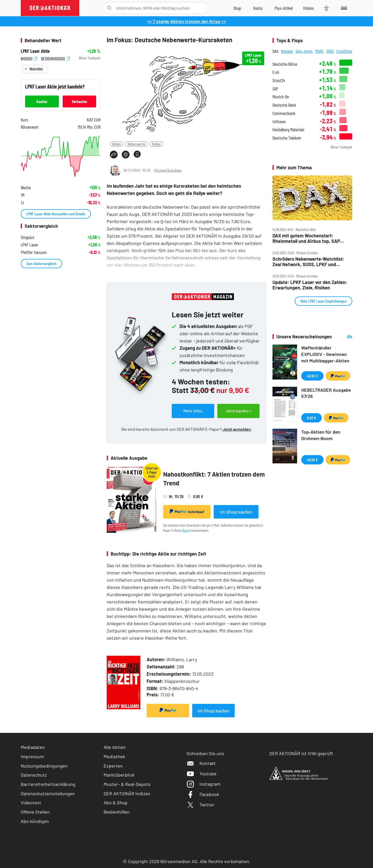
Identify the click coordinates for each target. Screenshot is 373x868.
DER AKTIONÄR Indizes (127, 793)
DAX (275, 51)
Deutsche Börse (285, 64)
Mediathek (114, 756)
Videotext (31, 803)
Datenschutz (34, 775)
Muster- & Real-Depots (127, 784)
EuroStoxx (344, 51)
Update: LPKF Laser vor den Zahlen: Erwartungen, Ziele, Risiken (310, 285)
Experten (113, 766)
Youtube (202, 774)
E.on (276, 72)
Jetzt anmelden (237, 429)
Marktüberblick (119, 775)
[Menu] (343, 8)
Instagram (203, 784)
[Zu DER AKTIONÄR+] (284, 8)
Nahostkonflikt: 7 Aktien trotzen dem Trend (214, 479)
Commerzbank (284, 113)
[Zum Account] (258, 8)
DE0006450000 (55, 58)
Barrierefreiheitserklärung (48, 784)
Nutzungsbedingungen (44, 766)
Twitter (200, 805)
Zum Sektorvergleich (41, 263)
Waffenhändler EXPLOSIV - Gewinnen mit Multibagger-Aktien (325, 354)
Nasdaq (287, 51)
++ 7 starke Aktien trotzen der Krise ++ (187, 21)
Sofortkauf (187, 512)
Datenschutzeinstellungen (48, 794)
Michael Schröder (168, 170)
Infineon (279, 122)
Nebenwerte (137, 144)
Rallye (156, 144)
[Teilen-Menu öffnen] (114, 155)
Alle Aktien (115, 747)
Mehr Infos (193, 411)
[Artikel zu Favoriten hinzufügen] (137, 154)
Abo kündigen (35, 821)
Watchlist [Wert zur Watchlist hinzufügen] (36, 69)
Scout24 (279, 80)
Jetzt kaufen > (238, 411)
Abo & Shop (116, 803)
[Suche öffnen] (109, 8)
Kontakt (201, 763)
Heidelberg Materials (288, 130)
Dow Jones (304, 51)
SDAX (330, 51)
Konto (186, 530)
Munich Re (281, 97)
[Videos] (308, 8)
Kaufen (42, 101)
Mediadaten (33, 747)
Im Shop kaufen (236, 512)
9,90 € (311, 418)
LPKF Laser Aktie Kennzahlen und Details (56, 214)
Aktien (117, 144)
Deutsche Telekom (287, 138)
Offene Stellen (35, 812)
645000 (29, 58)
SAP (275, 89)
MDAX (319, 51)
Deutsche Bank (284, 105)
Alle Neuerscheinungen (343, 337)
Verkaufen (79, 101)
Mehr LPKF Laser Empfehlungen (324, 301)
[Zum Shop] (237, 8)
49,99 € (312, 376)
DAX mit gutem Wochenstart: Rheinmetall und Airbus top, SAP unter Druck (306, 238)
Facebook (203, 794)
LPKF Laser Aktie (35, 51)
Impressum (32, 756)
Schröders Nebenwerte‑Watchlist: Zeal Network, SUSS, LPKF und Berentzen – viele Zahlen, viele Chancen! (309, 262)
